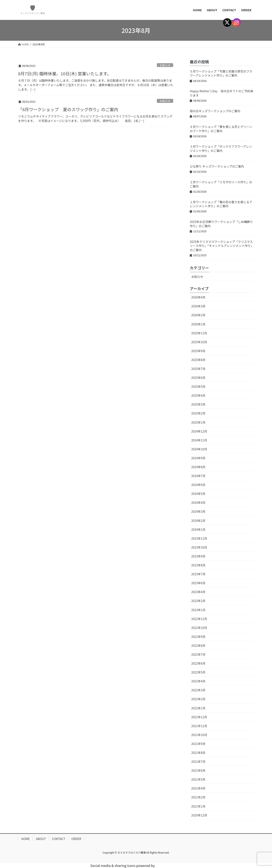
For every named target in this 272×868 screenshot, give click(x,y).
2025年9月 (198, 351)
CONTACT (59, 839)
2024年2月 (198, 521)
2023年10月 (199, 547)
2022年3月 (198, 690)
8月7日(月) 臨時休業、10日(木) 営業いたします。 (65, 73)
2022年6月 (198, 663)
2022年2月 (198, 699)
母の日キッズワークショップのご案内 (215, 111)
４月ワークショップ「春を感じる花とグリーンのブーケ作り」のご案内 (221, 129)
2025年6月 (198, 378)
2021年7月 (198, 762)
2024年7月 (198, 476)
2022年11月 (199, 619)
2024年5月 (198, 494)
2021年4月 (198, 788)
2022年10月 (199, 628)
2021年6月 (198, 770)
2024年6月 (198, 485)
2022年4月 (198, 681)
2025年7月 (198, 369)
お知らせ (165, 65)
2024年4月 (198, 503)
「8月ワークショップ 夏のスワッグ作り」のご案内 (68, 109)
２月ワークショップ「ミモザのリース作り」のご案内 (221, 184)
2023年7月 (198, 574)
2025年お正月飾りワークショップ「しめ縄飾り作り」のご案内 (221, 224)
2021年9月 (198, 744)
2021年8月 (198, 753)
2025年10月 (199, 342)
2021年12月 (199, 717)
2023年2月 (198, 601)
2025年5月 (198, 386)
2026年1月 (198, 324)
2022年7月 (198, 654)
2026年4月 (198, 297)
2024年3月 (198, 511)
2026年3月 (198, 306)
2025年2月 (198, 413)
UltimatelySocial (169, 865)
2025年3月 (198, 404)
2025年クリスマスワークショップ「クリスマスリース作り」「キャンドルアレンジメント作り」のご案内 (222, 246)
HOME (25, 839)
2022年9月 (198, 637)
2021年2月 (198, 797)
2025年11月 (199, 333)
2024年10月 (199, 449)
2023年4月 (198, 592)
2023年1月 (198, 610)
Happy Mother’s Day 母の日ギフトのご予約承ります (222, 93)
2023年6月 (198, 583)
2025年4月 (198, 395)
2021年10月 (199, 735)
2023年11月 (199, 538)
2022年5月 (198, 672)
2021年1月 (198, 806)
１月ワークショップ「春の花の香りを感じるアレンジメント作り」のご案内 (221, 204)
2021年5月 (198, 779)
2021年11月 (199, 726)
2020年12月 (199, 815)
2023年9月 (198, 556)
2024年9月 (198, 458)
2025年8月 (198, 360)
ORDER (76, 839)
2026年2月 (198, 315)
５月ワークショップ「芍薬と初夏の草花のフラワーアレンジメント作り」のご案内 (221, 73)
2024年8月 (198, 467)
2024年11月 (199, 440)
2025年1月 (198, 422)
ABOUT (41, 839)
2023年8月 (198, 565)
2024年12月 (199, 431)
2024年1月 (198, 529)
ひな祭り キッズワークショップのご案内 (217, 166)
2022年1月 (198, 708)
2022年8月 (198, 645)
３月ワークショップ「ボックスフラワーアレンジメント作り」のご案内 (221, 148)
